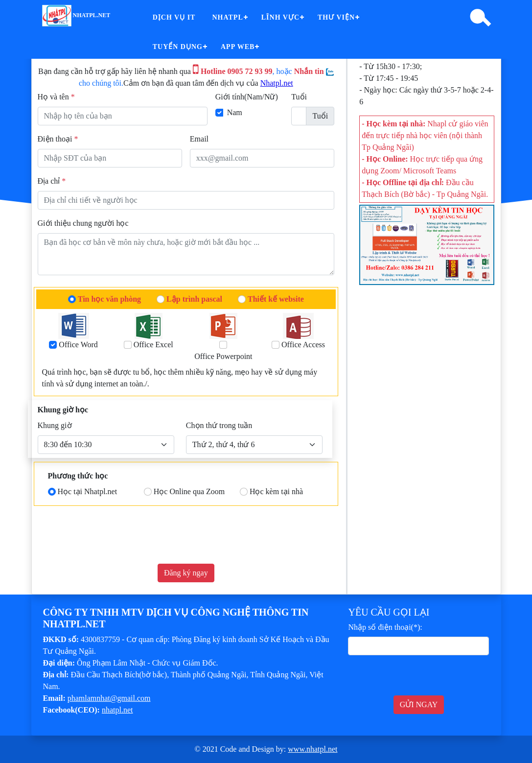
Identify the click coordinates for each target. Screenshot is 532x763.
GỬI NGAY (419, 704)
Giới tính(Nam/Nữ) (247, 97)
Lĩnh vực (280, 17)
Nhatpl (227, 17)
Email (199, 139)
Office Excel (153, 345)
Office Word (78, 345)
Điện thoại (58, 139)
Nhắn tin (314, 71)
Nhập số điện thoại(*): (385, 627)
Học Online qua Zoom (189, 491)
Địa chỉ (52, 181)
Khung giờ (55, 425)
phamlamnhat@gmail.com (109, 698)
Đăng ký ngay (186, 573)
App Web (238, 47)
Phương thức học (78, 476)
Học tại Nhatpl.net (88, 491)
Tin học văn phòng (109, 299)
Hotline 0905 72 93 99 (233, 71)
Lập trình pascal (194, 299)
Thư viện (336, 17)
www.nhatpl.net (312, 749)
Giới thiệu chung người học (83, 223)
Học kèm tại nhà (276, 491)
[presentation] (112, 537)
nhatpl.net (76, 15)
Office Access (303, 345)
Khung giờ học (63, 410)
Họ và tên (56, 97)
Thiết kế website (276, 299)
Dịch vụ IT (174, 17)
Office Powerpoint (223, 356)
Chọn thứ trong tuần (219, 425)
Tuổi (299, 97)
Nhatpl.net (277, 83)
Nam (235, 112)
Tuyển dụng (178, 47)
